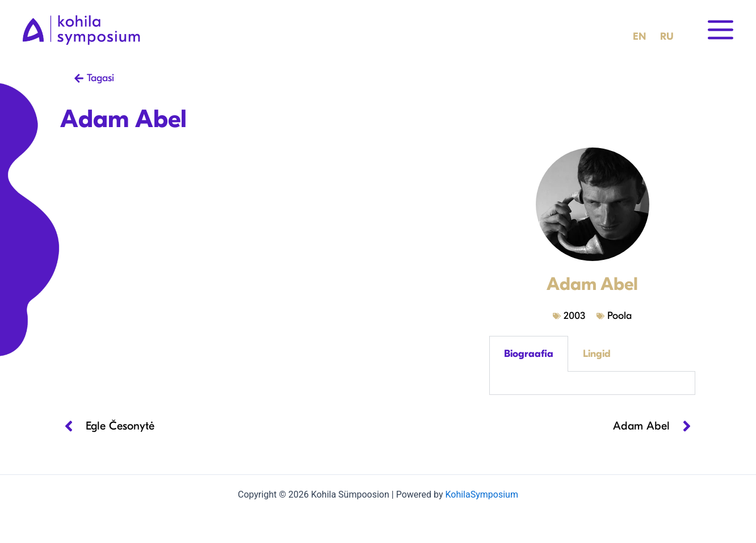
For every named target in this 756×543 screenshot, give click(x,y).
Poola (619, 316)
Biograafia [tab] (529, 354)
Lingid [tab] (597, 354)
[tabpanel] (592, 383)
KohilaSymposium (481, 494)
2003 (574, 316)
